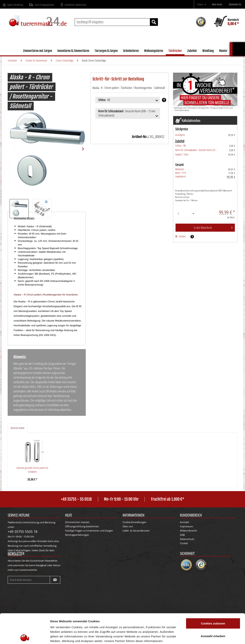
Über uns (128, 526)
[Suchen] (154, 22)
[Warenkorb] (227, 22)
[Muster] (223, 51)
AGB (182, 535)
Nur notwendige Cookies (213, 619)
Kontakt (185, 522)
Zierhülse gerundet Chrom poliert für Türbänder (32, 470)
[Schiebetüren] (131, 51)
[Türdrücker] (175, 51)
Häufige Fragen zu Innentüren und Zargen (89, 531)
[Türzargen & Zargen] (106, 51)
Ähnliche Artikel (18, 428)
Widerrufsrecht (188, 531)
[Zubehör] (192, 51)
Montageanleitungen (77, 535)
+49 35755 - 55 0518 (76, 499)
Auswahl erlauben (213, 606)
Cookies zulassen (213, 594)
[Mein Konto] (218, 4)
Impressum (186, 526)
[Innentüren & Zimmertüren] (73, 51)
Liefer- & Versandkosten (136, 531)
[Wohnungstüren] (154, 51)
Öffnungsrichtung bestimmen (82, 526)
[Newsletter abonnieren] (55, 580)
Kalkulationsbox (239, 44)
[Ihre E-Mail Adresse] (29, 580)
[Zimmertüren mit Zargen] (38, 51)
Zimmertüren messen (77, 522)
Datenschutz (187, 539)
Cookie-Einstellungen (134, 522)
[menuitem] (202, 4)
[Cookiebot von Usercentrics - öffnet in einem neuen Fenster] (25, 637)
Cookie (184, 543)
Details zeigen (204, 636)
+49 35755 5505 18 (22, 532)
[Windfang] (208, 51)
